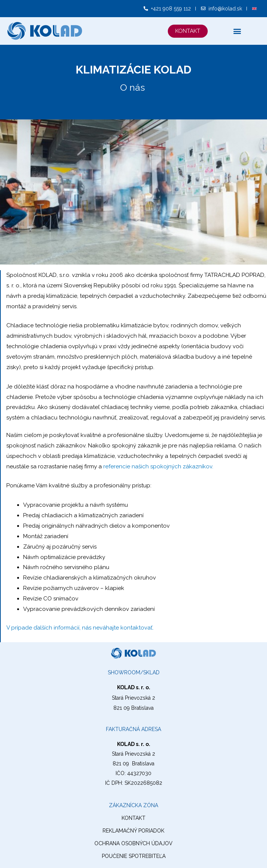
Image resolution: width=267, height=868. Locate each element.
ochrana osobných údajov (133, 843)
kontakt (133, 818)
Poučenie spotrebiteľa (134, 856)
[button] (188, 31)
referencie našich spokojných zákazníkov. (158, 466)
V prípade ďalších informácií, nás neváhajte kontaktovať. (80, 628)
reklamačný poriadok (133, 831)
